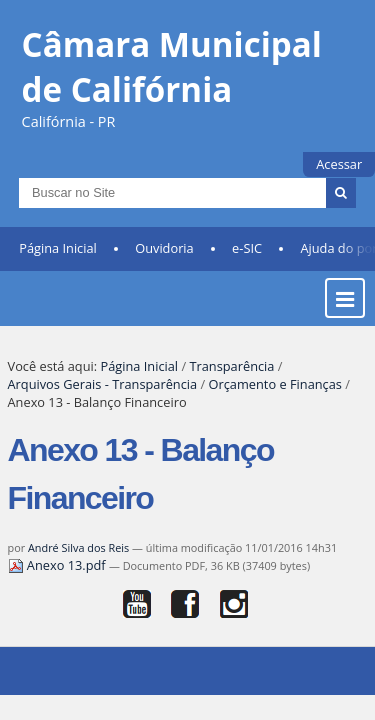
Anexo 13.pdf (58, 578)
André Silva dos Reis (78, 560)
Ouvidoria (164, 261)
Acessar (339, 164)
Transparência (231, 379)
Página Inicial (58, 261)
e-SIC (247, 261)
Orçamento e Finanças (275, 397)
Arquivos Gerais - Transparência (103, 397)
